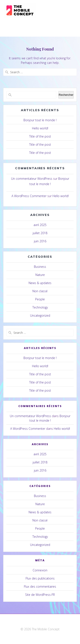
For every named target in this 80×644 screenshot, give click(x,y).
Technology (40, 307)
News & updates (40, 283)
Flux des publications (40, 578)
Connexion (40, 570)
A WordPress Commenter (29, 196)
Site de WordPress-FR (40, 595)
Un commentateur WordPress (32, 179)
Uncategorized (40, 315)
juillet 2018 (40, 233)
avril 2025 (40, 225)
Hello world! (40, 128)
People (40, 299)
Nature (40, 275)
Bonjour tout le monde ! (40, 120)
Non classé (40, 291)
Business (40, 267)
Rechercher (66, 95)
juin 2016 (40, 241)
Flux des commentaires (40, 586)
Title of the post (40, 136)
